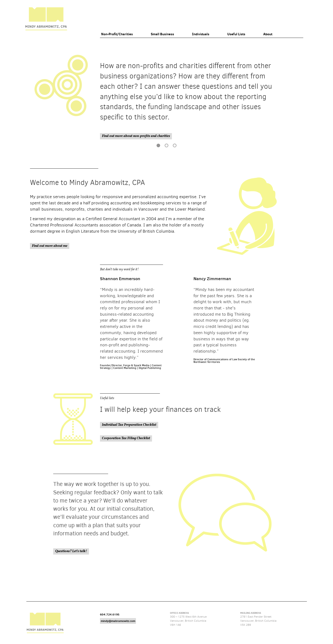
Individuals (201, 34)
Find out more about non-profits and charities (136, 136)
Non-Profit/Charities (117, 34)
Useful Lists (236, 34)
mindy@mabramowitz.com (118, 621)
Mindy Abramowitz (46, 19)
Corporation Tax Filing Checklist (126, 438)
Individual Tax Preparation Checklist (129, 425)
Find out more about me (50, 246)
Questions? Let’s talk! (71, 551)
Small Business (162, 34)
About (268, 34)
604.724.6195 (110, 614)
